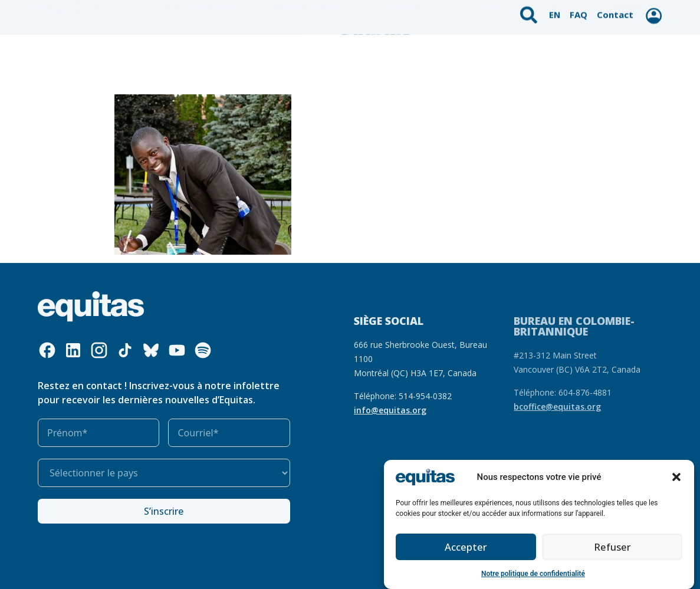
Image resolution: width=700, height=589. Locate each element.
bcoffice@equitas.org (557, 407)
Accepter (466, 547)
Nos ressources (405, 53)
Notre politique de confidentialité (533, 574)
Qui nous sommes (203, 53)
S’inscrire (164, 511)
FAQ (580, 10)
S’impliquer (549, 53)
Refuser (612, 547)
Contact (614, 10)
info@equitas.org (390, 410)
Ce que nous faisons (310, 53)
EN (556, 10)
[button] (676, 477)
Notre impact (479, 53)
